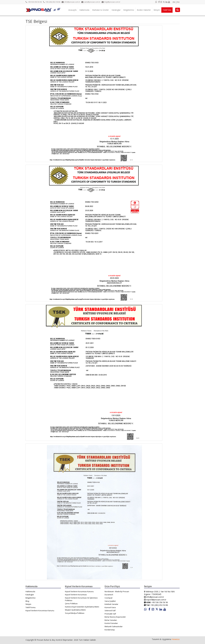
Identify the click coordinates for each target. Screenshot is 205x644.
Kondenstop (110, 630)
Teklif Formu (31, 607)
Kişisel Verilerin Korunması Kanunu (40, 611)
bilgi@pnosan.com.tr (111, 2)
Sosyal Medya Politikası (75, 613)
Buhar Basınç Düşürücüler (115, 617)
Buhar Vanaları (111, 620)
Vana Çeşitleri (110, 601)
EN (174, 2)
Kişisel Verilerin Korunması (76, 595)
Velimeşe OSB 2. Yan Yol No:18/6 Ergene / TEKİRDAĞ (159, 593)
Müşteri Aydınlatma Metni (75, 610)
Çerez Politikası (71, 603)
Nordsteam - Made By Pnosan (117, 591)
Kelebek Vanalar (111, 604)
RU (178, 2)
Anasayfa (72, 10)
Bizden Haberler (144, 10)
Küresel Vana (110, 607)
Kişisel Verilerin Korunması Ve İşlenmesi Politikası (81, 599)
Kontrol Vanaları (111, 623)
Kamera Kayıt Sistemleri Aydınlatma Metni (82, 607)
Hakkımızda (84, 10)
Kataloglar (116, 10)
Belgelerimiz (129, 10)
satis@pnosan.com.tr (91, 2)
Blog (27, 601)
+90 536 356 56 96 (34, 2)
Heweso (176, 639)
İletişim (157, 10)
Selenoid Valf (110, 611)
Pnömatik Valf (110, 614)
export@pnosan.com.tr (156, 600)
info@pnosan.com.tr (71, 2)
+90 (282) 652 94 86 (52, 2)
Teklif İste (167, 10)
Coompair (109, 598)
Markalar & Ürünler (100, 10)
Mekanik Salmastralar (114, 626)
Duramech (109, 595)
